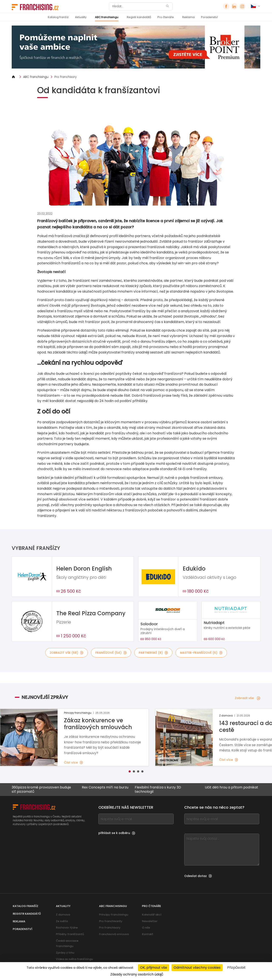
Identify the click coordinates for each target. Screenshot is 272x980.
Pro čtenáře (166, 17)
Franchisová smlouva (114, 934)
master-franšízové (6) (201, 653)
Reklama (188, 17)
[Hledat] (138, 6)
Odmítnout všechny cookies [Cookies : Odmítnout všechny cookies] (197, 968)
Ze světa (62, 921)
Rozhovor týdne (67, 928)
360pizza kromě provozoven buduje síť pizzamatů (41, 789)
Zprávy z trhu (65, 953)
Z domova (63, 915)
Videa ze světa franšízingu (74, 959)
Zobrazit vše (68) (67, 653)
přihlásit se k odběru (117, 833)
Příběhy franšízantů (70, 934)
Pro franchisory (66, 77)
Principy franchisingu (114, 915)
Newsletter (150, 921)
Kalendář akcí (152, 915)
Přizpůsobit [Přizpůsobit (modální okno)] (236, 968)
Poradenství (209, 17)
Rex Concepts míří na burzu (105, 788)
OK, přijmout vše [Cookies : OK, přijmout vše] (154, 968)
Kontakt (148, 934)
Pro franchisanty (111, 921)
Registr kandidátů (139, 17)
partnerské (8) (153, 653)
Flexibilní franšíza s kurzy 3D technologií (158, 789)
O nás (146, 928)
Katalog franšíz (58, 17)
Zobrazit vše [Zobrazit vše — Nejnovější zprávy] (248, 698)
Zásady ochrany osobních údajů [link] (137, 974)
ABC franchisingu (107, 17)
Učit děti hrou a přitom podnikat (231, 788)
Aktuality (81, 17)
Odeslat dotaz (198, 876)
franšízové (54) (111, 653)
